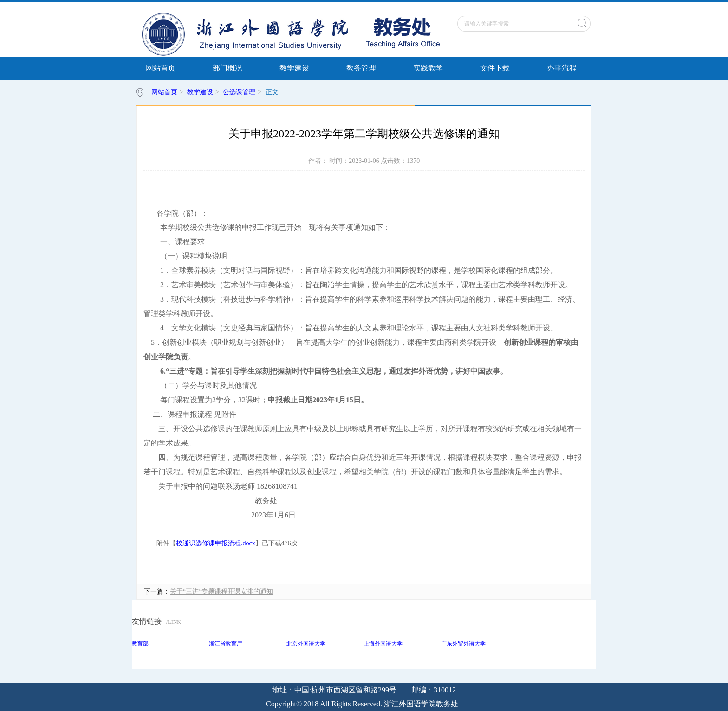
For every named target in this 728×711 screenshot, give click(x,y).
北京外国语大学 (306, 644)
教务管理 (361, 68)
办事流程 (562, 68)
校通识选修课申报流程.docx (216, 543)
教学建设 (294, 68)
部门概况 (227, 68)
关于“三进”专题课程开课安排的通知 (221, 591)
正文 (272, 92)
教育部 (140, 644)
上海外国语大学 (383, 644)
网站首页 (161, 68)
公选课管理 (239, 92)
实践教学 (428, 68)
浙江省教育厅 (226, 644)
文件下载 (495, 68)
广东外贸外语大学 (463, 644)
